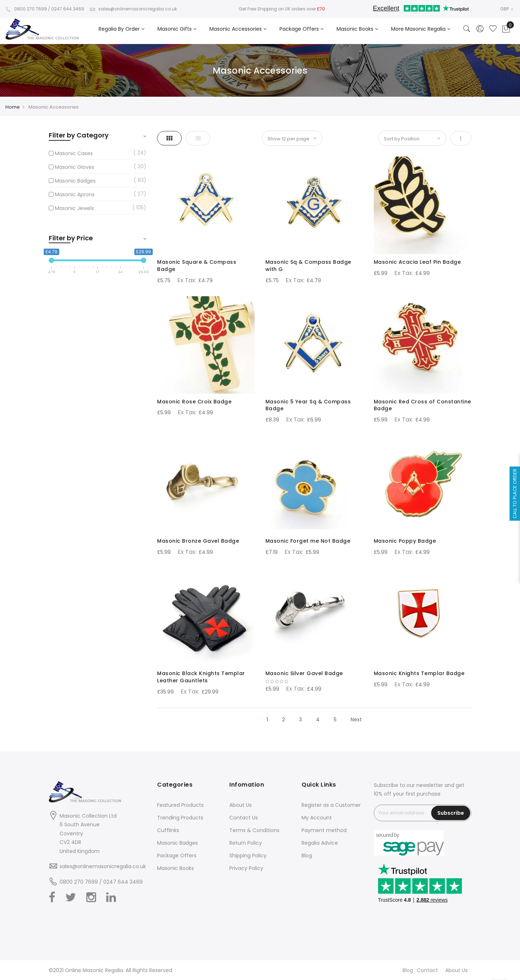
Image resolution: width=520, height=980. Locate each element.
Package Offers (177, 856)
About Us (240, 805)
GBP (507, 9)
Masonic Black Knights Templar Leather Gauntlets (201, 677)
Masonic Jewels (74, 208)
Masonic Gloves (75, 167)
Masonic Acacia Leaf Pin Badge (417, 262)
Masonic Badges (75, 181)
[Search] (467, 29)
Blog (307, 856)
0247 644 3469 (68, 9)
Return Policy (246, 843)
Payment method (324, 830)
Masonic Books (175, 868)
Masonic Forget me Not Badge (308, 541)
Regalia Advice (320, 843)
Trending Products (180, 818)
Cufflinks (168, 830)
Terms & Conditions (254, 830)
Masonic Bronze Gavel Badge (198, 541)
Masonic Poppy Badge (405, 541)
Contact (427, 970)
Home (13, 107)
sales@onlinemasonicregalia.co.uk (133, 9)
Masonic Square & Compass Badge (197, 266)
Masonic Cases (74, 153)
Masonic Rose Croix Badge (194, 402)
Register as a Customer (331, 805)
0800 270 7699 (26, 9)
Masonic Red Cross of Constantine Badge (422, 405)
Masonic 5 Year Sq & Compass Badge (308, 405)
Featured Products (180, 805)
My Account (317, 818)
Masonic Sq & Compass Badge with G (308, 266)
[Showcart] (506, 29)
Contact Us (244, 818)
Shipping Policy (248, 856)
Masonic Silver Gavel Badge (304, 673)
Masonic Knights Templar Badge (419, 673)
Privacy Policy (246, 868)
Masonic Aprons (75, 194)
